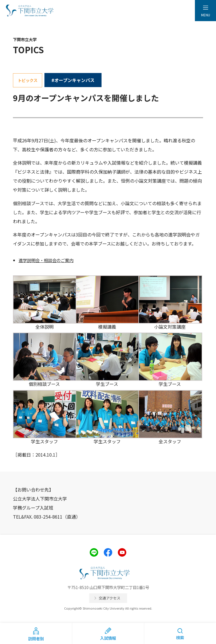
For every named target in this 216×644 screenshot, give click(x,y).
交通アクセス (110, 598)
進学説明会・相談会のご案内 (46, 260)
